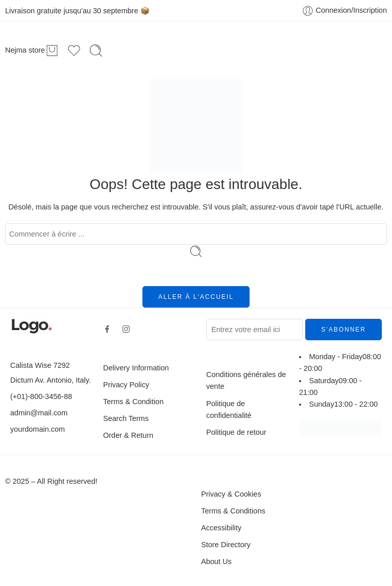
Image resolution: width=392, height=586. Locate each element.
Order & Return (128, 435)
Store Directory (226, 545)
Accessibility (221, 528)
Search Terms (126, 418)
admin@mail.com (39, 413)
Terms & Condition (133, 402)
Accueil (115, 50)
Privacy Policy (126, 385)
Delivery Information (136, 368)
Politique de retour (236, 432)
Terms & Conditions (233, 511)
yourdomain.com (38, 429)
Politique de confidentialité (229, 409)
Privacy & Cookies (231, 494)
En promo (203, 50)
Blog (242, 50)
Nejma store (25, 50)
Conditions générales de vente (246, 380)
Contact (277, 50)
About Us (216, 561)
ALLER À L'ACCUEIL (196, 297)
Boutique (157, 50)
